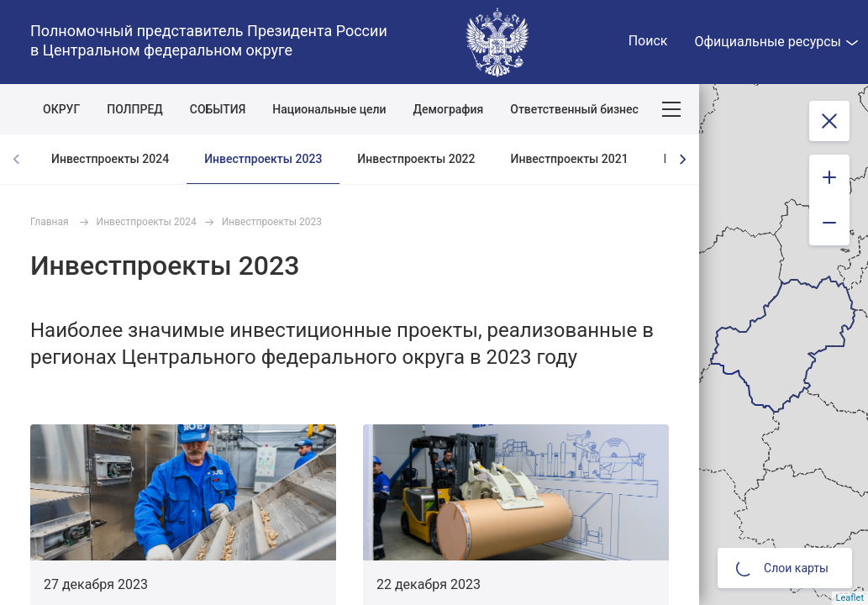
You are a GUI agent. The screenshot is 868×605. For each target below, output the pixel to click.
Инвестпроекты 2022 (416, 159)
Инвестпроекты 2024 (110, 159)
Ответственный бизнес (574, 109)
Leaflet (850, 598)
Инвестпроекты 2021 (570, 159)
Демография (449, 109)
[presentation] (682, 159)
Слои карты (782, 568)
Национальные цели (329, 109)
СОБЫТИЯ (218, 109)
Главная (50, 222)
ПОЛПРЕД (135, 109)
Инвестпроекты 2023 (263, 159)
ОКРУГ (61, 109)
